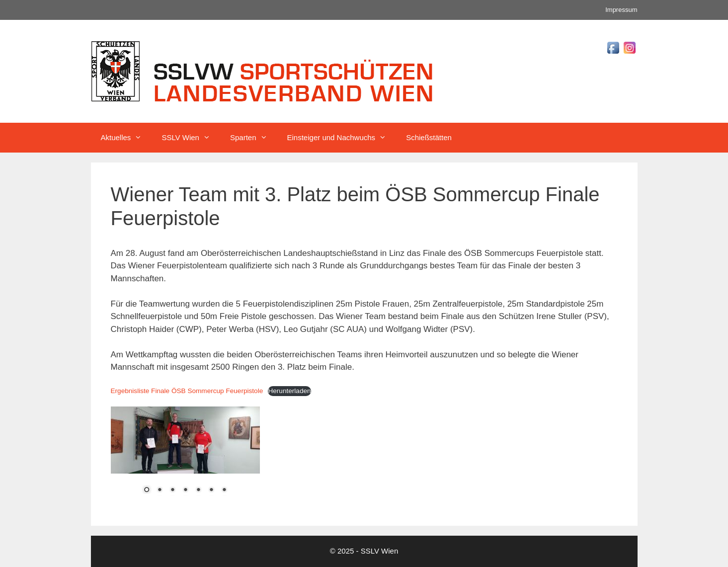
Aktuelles (126, 138)
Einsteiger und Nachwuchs (342, 138)
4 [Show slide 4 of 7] (185, 490)
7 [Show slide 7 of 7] (224, 490)
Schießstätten (429, 137)
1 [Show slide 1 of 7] (147, 490)
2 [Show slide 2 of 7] (160, 490)
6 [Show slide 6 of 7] (211, 490)
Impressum (621, 10)
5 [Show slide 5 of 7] (198, 490)
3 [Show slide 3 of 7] (172, 490)
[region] (185, 456)
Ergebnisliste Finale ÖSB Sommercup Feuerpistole (187, 391)
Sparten (254, 138)
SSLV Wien (191, 138)
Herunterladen (289, 391)
